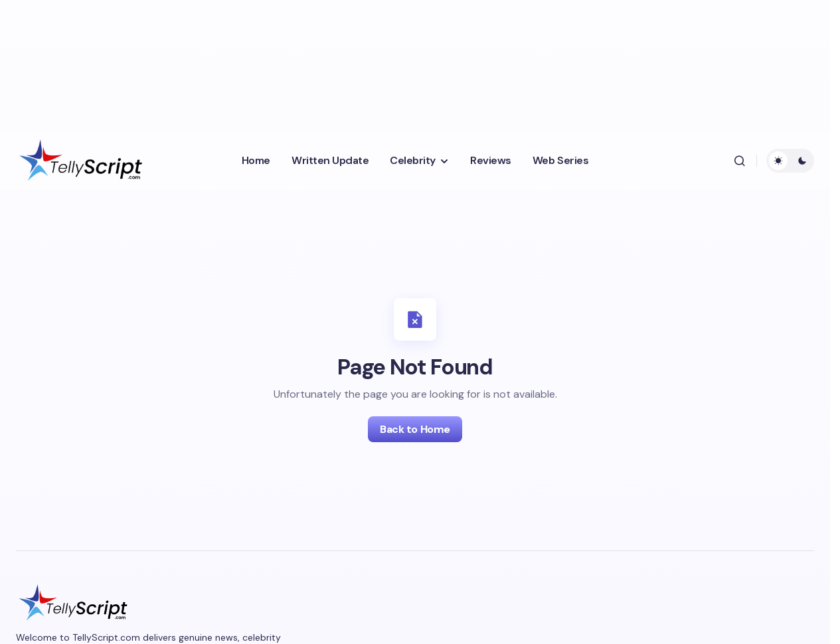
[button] (740, 161)
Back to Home (415, 429)
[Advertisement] (341, 63)
